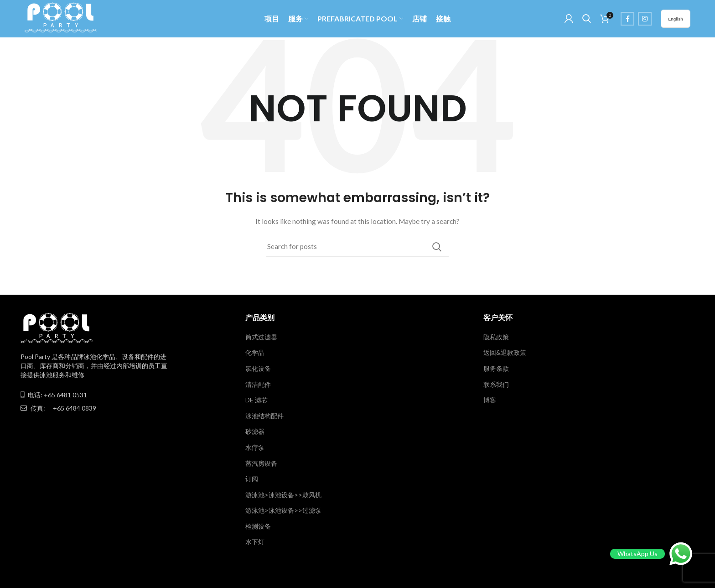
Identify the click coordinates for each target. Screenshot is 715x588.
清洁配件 (258, 386)
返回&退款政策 (505, 354)
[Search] (357, 248)
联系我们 (496, 386)
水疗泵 (255, 449)
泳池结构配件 (264, 417)
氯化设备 (258, 370)
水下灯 (255, 544)
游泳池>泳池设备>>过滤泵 (283, 512)
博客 (490, 401)
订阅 (252, 480)
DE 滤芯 (256, 401)
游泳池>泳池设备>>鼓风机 (283, 496)
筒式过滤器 (261, 338)
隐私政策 (496, 338)
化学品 (255, 354)
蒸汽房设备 (261, 465)
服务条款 (496, 370)
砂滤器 (255, 433)
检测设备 (258, 528)
